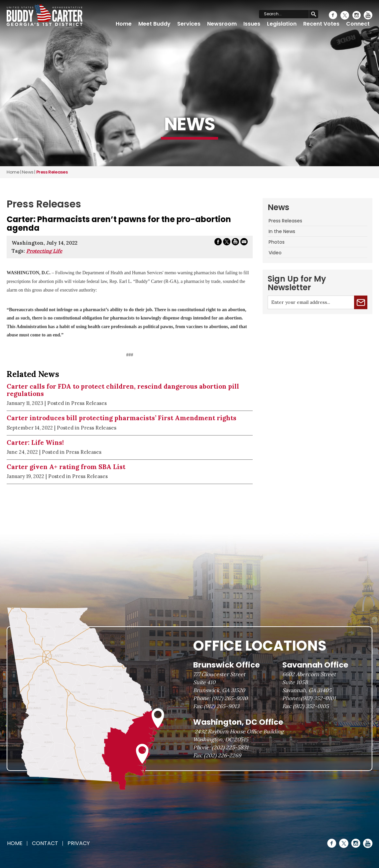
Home (124, 24)
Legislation (282, 24)
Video (275, 253)
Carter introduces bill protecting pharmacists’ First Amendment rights (122, 418)
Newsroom (222, 24)
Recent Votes (321, 24)
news (28, 172)
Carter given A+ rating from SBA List (66, 467)
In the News (282, 231)
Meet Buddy (154, 24)
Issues (252, 24)
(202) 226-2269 (222, 755)
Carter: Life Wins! (35, 442)
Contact (45, 843)
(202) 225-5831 (230, 747)
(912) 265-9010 (230, 698)
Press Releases (285, 221)
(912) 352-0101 (318, 698)
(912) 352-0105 (311, 706)
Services (189, 24)
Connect (358, 24)
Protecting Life (44, 251)
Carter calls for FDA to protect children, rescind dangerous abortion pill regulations (123, 390)
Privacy (79, 843)
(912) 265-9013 (222, 706)
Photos (277, 242)
